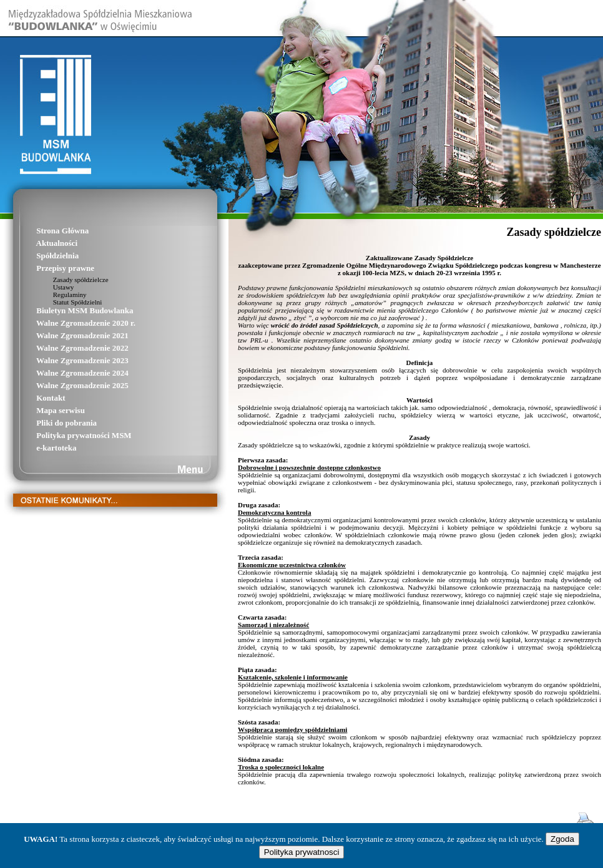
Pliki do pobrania (49, 423)
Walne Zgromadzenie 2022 (65, 348)
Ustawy (49, 287)
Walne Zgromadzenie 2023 (65, 360)
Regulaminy (55, 295)
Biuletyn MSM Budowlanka (68, 310)
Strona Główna (45, 231)
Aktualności (40, 243)
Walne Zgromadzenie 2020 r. (69, 323)
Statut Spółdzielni (63, 302)
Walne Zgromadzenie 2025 (65, 385)
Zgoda (562, 839)
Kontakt (33, 398)
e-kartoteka (39, 448)
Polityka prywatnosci (302, 852)
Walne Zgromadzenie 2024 (65, 373)
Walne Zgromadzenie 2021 (65, 335)
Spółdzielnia (40, 256)
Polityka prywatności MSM (67, 435)
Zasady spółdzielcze (66, 280)
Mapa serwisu (43, 410)
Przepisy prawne (48, 268)
